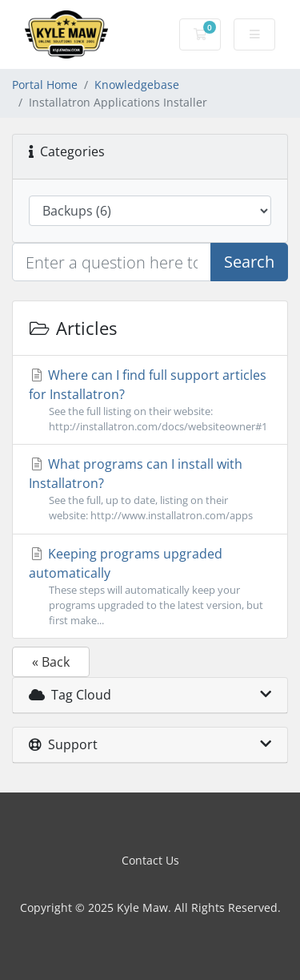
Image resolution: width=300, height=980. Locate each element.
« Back (51, 662)
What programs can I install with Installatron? (150, 489)
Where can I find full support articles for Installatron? (150, 400)
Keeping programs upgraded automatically (150, 587)
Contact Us (150, 860)
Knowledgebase (137, 85)
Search (249, 262)
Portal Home (45, 85)
